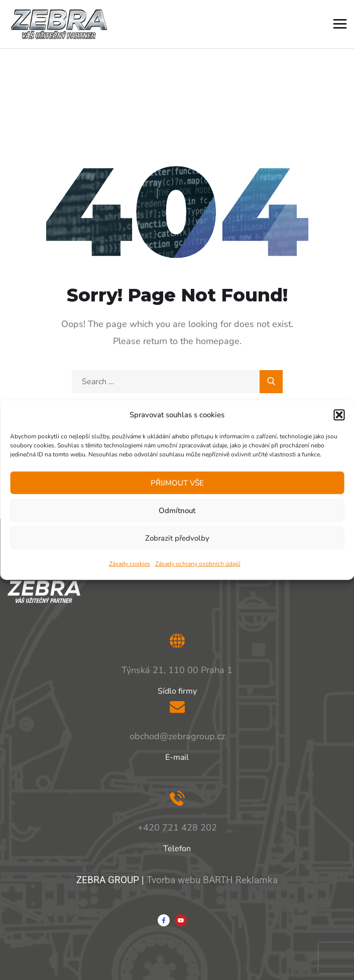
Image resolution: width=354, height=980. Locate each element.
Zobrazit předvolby (177, 538)
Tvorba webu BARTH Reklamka (212, 880)
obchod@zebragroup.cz (177, 736)
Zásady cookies (130, 564)
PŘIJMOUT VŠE (177, 483)
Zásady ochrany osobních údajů (198, 564)
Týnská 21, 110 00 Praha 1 (177, 670)
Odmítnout (177, 511)
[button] (339, 415)
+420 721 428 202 (177, 828)
